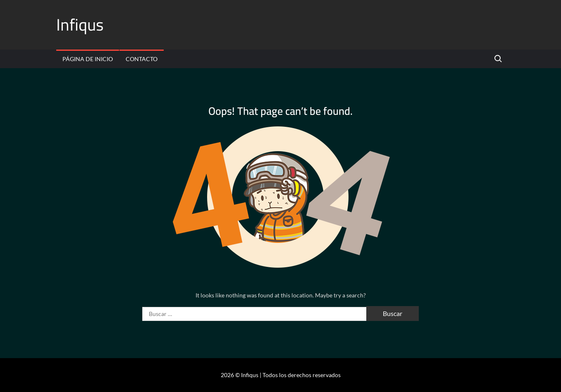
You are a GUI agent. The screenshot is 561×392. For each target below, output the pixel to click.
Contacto (142, 59)
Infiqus (80, 25)
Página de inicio (88, 59)
